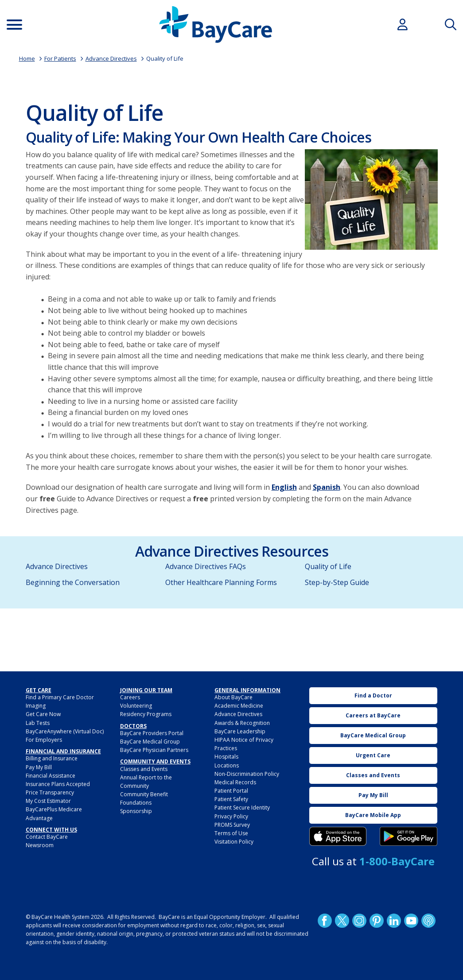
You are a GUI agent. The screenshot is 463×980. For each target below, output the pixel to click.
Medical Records (235, 782)
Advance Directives (111, 58)
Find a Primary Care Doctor (60, 697)
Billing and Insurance (52, 758)
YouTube (411, 921)
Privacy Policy (231, 816)
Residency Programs (146, 714)
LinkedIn (394, 921)
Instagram (359, 921)
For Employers (44, 740)
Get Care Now (43, 714)
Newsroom (40, 845)
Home (27, 58)
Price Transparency (50, 792)
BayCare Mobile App (373, 815)
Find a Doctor (373, 695)
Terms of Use (231, 833)
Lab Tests (38, 723)
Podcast (428, 921)
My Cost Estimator (48, 801)
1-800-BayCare (397, 861)
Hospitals (226, 757)
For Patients (60, 58)
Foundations (136, 803)
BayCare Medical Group (150, 742)
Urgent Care (373, 755)
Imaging (36, 706)
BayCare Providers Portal (152, 733)
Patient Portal (231, 791)
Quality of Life (165, 58)
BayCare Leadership (240, 731)
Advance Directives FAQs (206, 566)
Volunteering (136, 706)
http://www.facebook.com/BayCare (325, 921)
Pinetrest (377, 921)
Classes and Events (144, 769)
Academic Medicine (239, 706)
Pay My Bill (39, 767)
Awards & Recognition (242, 723)
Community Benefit (144, 794)
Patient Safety (231, 799)
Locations (227, 765)
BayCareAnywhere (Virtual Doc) (65, 731)
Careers (130, 697)
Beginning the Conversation (73, 582)
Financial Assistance (51, 776)
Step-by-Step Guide (337, 582)
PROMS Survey (232, 825)
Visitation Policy (234, 842)
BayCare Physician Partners (154, 750)
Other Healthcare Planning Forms (221, 582)
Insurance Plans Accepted (58, 784)
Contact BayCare (47, 837)
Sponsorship (136, 811)
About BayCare (233, 697)
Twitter (342, 921)
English (284, 487)
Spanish (327, 487)
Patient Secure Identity (242, 808)
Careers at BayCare (373, 715)
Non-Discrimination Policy (247, 774)
